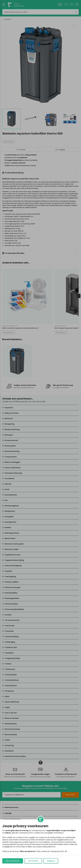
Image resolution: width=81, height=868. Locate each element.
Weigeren (51, 861)
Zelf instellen (33, 861)
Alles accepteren (13, 861)
